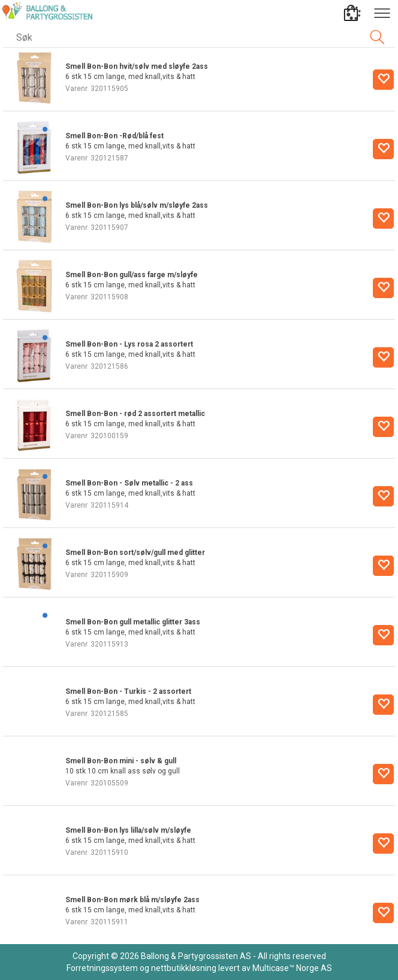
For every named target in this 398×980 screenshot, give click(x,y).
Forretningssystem (102, 968)
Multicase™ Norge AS (292, 968)
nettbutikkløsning (184, 968)
